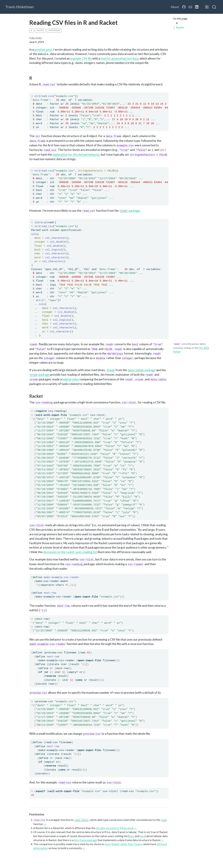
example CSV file (81, 58)
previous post (43, 50)
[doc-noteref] (56, 84)
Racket (180, 27)
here (132, 836)
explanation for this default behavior (76, 154)
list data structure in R (109, 828)
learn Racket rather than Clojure (124, 844)
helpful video (71, 379)
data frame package (85, 840)
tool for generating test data (120, 58)
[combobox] (214, 7)
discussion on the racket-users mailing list (70, 552)
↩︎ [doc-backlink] (45, 824)
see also (128, 828)
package (130, 211)
